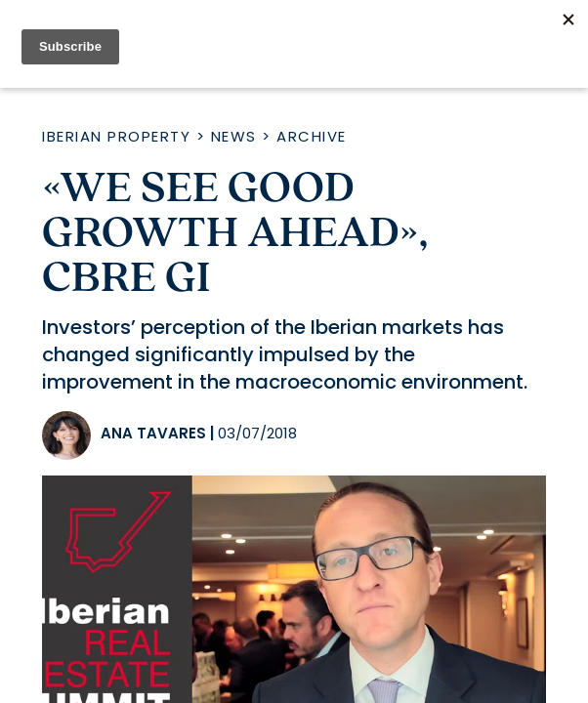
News (234, 136)
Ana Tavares (153, 433)
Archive (312, 136)
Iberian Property (116, 136)
